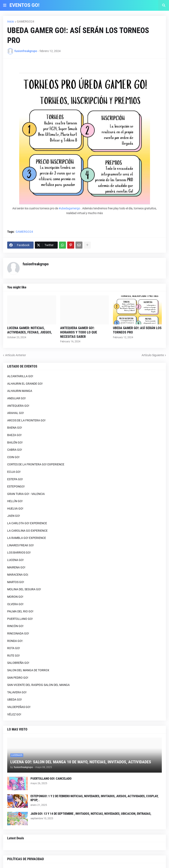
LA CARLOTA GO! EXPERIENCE (27, 523)
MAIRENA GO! (16, 567)
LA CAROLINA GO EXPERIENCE (27, 531)
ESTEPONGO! (16, 486)
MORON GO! (15, 597)
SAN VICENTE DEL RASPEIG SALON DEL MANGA (38, 685)
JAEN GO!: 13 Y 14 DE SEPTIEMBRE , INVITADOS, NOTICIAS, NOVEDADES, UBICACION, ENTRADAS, (91, 814)
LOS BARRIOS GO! (19, 553)
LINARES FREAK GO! (21, 545)
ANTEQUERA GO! (18, 406)
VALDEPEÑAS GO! (19, 707)
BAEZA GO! (14, 435)
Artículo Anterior (16, 355)
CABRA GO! (15, 450)
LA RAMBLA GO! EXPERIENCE (27, 538)
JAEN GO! (14, 516)
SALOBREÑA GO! (18, 663)
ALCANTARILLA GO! (20, 376)
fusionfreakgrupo (36, 264)
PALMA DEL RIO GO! (20, 611)
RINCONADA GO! (18, 633)
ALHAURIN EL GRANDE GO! (25, 384)
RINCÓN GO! (15, 626)
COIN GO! (13, 457)
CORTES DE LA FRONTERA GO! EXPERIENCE (36, 464)
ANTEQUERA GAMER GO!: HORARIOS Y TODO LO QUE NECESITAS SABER (79, 332)
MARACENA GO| (18, 575)
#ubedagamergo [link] (69, 208)
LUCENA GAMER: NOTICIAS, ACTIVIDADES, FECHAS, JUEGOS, (30, 330)
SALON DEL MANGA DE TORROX (28, 670)
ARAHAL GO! (16, 413)
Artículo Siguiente (153, 355)
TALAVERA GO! (17, 692)
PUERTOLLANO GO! (20, 619)
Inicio (11, 21)
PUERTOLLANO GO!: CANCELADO (51, 779)
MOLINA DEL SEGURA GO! (24, 589)
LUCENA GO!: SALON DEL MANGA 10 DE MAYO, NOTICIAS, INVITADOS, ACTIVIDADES (81, 762)
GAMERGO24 (26, 21)
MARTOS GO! (16, 582)
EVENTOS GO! (24, 5)
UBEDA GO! (15, 700)
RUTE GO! (13, 656)
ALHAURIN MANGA (20, 391)
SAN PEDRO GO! (18, 678)
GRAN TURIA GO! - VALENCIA (26, 494)
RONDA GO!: (15, 641)
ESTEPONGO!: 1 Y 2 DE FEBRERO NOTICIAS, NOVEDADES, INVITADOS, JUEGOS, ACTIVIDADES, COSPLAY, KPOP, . (94, 798)
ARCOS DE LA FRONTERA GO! (26, 420)
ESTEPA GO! (15, 479)
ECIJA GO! (14, 472)
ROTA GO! (14, 648)
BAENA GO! (15, 428)
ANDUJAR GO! (16, 398)
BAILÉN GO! (15, 442)
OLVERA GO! (15, 604)
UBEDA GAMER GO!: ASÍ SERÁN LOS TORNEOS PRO (137, 330)
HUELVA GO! (15, 509)
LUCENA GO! (15, 560)
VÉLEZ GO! (14, 714)
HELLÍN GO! (15, 501)
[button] (5, 5)
